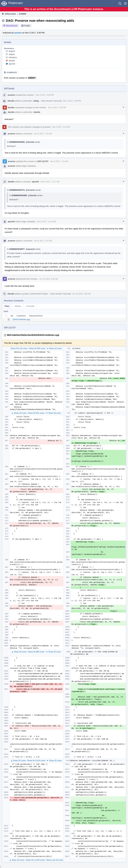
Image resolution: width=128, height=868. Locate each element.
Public (27, 26)
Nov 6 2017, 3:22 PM (43, 241)
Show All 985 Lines (36, 652)
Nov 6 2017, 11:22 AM (46, 222)
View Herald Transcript (51, 101)
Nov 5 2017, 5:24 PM (57, 108)
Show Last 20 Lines (55, 860)
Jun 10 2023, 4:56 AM (49, 279)
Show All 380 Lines (37, 348)
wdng (36, 101)
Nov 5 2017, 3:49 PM (45, 95)
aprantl (12, 64)
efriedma (13, 57)
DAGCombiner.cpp (21, 319)
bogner (12, 51)
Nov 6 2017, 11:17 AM (50, 182)
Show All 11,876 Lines (35, 860)
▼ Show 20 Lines (54, 348)
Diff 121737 (43, 161)
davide (12, 61)
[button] (125, 3)
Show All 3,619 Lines (36, 761)
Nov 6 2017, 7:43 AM (43, 134)
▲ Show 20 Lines (19, 413)
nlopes (12, 54)
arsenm (18, 33)
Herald (11, 101)
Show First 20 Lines (19, 348)
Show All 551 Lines (36, 413)
